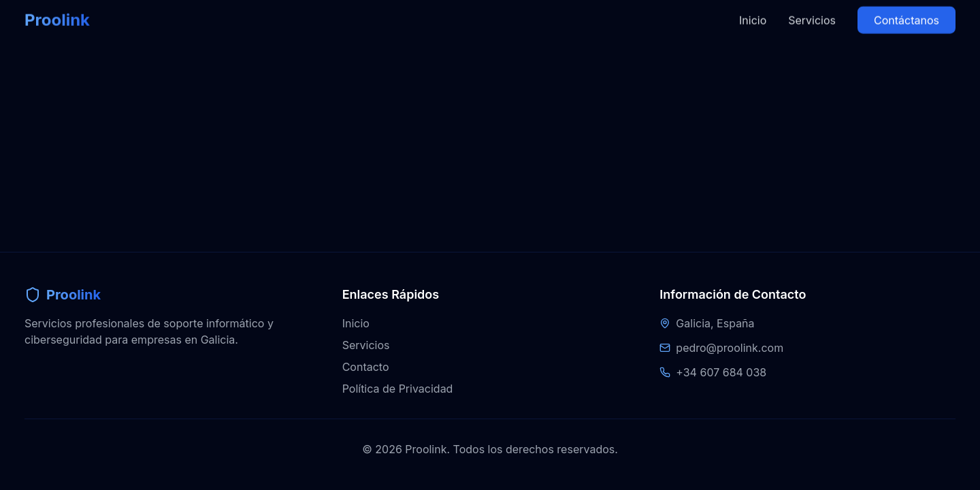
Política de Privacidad (398, 389)
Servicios (812, 12)
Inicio (753, 12)
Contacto (366, 367)
